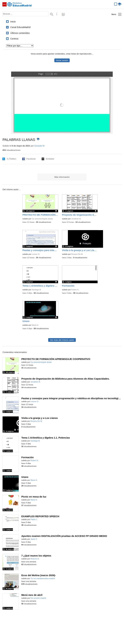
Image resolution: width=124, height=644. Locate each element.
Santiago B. (37, 290)
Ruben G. (75, 290)
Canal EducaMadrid (20, 27)
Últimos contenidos (20, 33)
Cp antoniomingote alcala (42, 219)
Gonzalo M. (40, 146)
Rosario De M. (77, 254)
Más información (62, 177)
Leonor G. (36, 254)
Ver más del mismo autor (62, 340)
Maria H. (35, 325)
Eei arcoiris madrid (38, 598)
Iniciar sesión (62, 60)
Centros (14, 39)
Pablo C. (34, 519)
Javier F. (34, 539)
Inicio (13, 22)
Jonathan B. (76, 219)
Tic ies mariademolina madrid (43, 578)
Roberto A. (35, 559)
